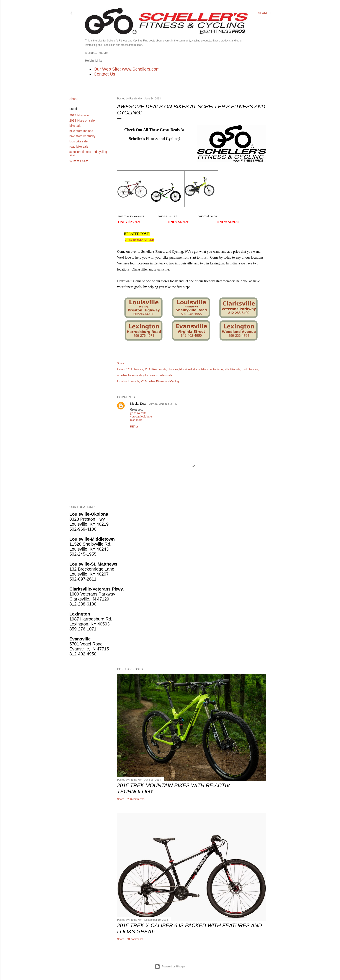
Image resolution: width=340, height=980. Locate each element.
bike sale (75, 126)
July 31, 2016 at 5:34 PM (163, 404)
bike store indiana (81, 131)
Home (91, 53)
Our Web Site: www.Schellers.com (127, 69)
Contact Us (104, 74)
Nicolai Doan (139, 404)
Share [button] (73, 99)
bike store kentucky (82, 136)
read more (136, 420)
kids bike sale (78, 141)
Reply (134, 427)
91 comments (135, 939)
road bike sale (79, 147)
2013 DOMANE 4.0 (139, 240)
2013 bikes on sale (82, 120)
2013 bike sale (79, 115)
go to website (138, 413)
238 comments (136, 799)
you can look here (141, 417)
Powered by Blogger (170, 967)
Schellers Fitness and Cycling (162, 381)
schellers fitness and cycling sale (136, 375)
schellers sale (79, 160)
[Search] (264, 13)
